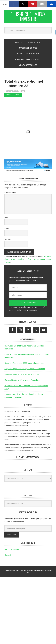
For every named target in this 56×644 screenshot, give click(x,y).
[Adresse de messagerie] (28, 531)
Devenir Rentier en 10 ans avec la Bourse (22, 377)
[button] (28, 4)
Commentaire (10, 195)
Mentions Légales (12, 552)
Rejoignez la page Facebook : (28, 460)
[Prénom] (28, 290)
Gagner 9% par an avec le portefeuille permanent (25, 371)
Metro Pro (20, 573)
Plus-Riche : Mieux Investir (28, 18)
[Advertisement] (30, 105)
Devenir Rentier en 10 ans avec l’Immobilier (22, 382)
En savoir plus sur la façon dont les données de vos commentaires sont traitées (28, 261)
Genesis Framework (33, 573)
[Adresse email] (28, 297)
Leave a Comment (13, 97)
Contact (8, 557)
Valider (38, 5)
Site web (8, 242)
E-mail (7, 231)
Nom (7, 220)
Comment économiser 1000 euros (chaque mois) (24, 365)
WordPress (45, 573)
